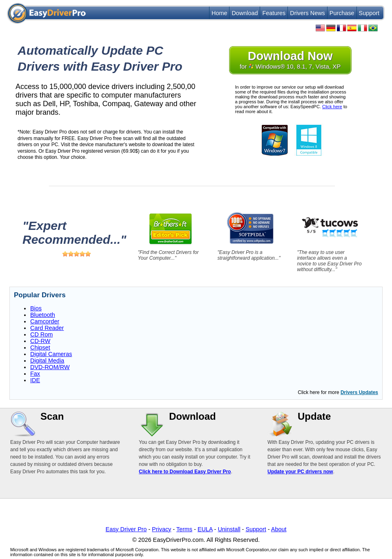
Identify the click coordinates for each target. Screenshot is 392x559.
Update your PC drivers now (300, 472)
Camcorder (45, 321)
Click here (332, 107)
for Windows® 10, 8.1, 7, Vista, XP (290, 60)
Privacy (161, 529)
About (279, 529)
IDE (35, 380)
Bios (36, 308)
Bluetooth (43, 315)
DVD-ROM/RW (50, 367)
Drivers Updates (359, 392)
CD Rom (41, 334)
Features (274, 13)
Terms (184, 529)
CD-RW (40, 341)
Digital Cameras (51, 354)
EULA (205, 529)
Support (369, 13)
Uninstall (229, 529)
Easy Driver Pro (126, 529)
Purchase (342, 13)
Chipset (40, 347)
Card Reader (47, 328)
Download (245, 13)
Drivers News (307, 13)
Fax (35, 374)
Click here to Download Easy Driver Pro (185, 472)
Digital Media (47, 361)
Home (219, 13)
